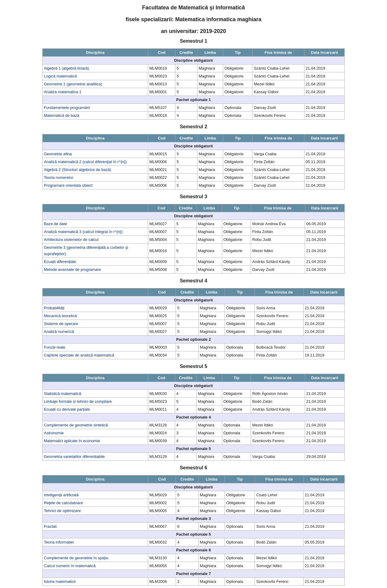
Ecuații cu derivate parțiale (67, 409)
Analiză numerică (59, 332)
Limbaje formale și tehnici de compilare (78, 401)
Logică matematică (60, 76)
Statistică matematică (63, 394)
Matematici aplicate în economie (72, 441)
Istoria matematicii (60, 581)
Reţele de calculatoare (63, 503)
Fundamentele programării (67, 108)
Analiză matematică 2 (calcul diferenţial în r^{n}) (85, 162)
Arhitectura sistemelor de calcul (71, 240)
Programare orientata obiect (68, 185)
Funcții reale (55, 347)
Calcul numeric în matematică (70, 566)
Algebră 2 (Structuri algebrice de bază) (78, 170)
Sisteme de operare (61, 324)
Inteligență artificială (61, 495)
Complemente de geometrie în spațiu (76, 558)
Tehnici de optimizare (62, 511)
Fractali (50, 526)
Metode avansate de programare (72, 269)
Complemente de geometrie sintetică (76, 425)
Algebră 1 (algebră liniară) (67, 68)
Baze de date (55, 224)
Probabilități (54, 308)
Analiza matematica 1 (63, 92)
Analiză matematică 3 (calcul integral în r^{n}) (83, 232)
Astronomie (54, 433)
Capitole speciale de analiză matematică (79, 355)
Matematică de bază (62, 115)
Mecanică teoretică (60, 316)
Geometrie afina (58, 154)
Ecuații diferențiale (60, 262)
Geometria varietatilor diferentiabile (74, 457)
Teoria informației (59, 542)
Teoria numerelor (59, 177)
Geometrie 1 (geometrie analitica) (73, 84)
